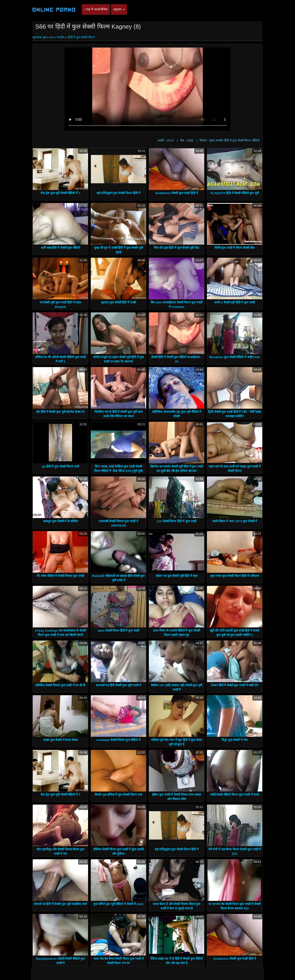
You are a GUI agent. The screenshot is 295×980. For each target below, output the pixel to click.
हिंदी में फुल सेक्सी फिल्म (81, 37)
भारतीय (60, 37)
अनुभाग (119, 9)
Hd (51, 37)
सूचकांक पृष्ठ (40, 37)
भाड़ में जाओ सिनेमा (96, 9)
